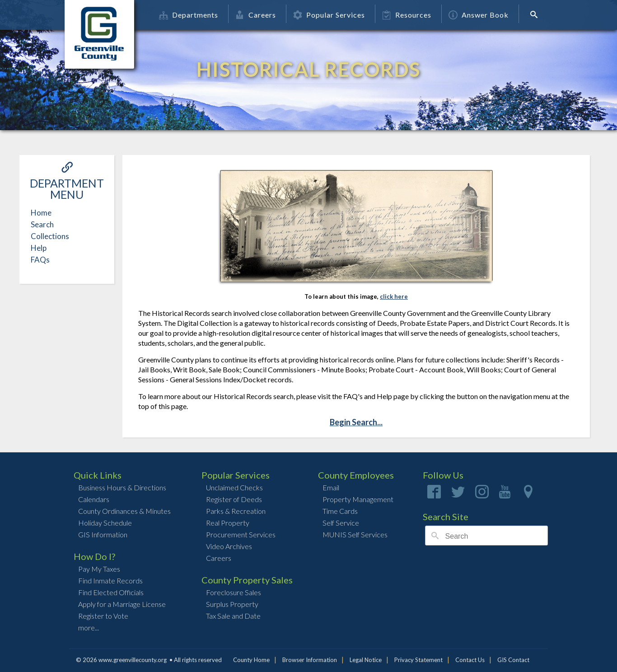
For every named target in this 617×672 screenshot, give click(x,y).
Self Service (341, 523)
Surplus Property (232, 604)
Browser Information (310, 660)
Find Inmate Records (110, 580)
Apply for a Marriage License (122, 604)
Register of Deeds (234, 499)
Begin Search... (356, 422)
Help (39, 248)
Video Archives (229, 546)
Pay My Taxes (99, 569)
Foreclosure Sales (234, 592)
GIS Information (103, 534)
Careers (256, 15)
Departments (189, 15)
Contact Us (470, 660)
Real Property (228, 523)
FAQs (40, 260)
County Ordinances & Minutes (124, 511)
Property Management (358, 499)
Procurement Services (241, 534)
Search (42, 224)
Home (41, 213)
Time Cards (340, 511)
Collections (50, 236)
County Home (251, 660)
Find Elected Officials (111, 592)
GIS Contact (513, 660)
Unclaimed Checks (234, 487)
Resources (407, 15)
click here (394, 296)
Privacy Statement (418, 660)
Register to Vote (103, 616)
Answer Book (479, 15)
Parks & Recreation (236, 511)
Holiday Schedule (105, 523)
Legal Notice (366, 660)
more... (89, 627)
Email (331, 487)
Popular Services (329, 15)
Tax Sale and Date (233, 616)
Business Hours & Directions (122, 487)
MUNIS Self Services (355, 534)
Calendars (94, 499)
